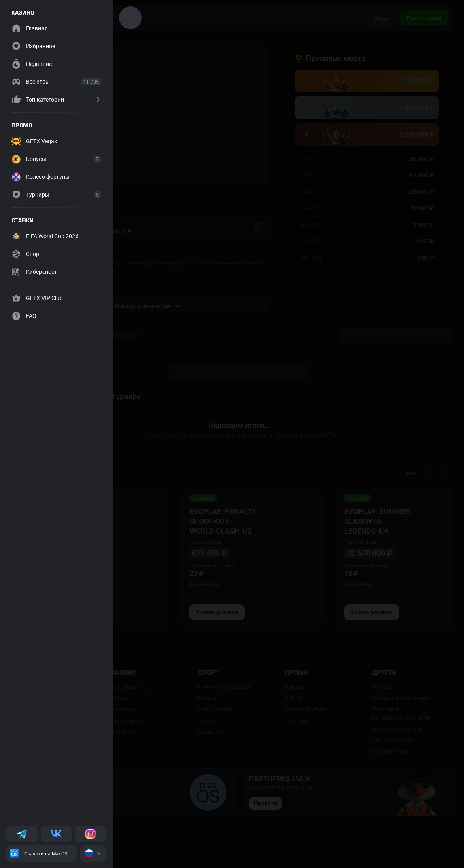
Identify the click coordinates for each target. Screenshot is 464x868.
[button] (56, 100)
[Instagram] (90, 834)
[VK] (56, 834)
